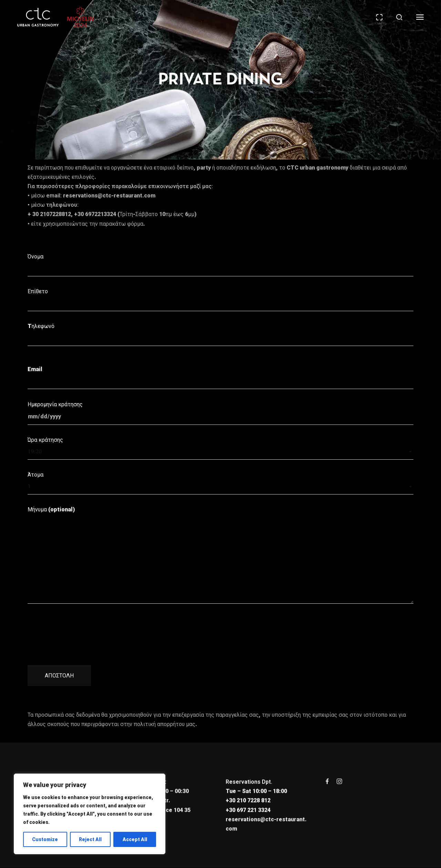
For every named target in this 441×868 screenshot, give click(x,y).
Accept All (135, 839)
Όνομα (220, 265)
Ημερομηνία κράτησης (220, 413)
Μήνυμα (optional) (220, 555)
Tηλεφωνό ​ (220, 334)
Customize (45, 839)
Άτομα (220, 483)
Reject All (90, 839)
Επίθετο (220, 300)
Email (220, 377)
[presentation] (80, 628)
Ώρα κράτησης (220, 448)
